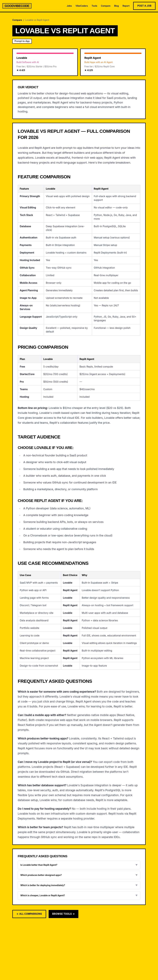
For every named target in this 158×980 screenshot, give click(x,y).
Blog (116, 6)
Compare (106, 6)
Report (126, 6)
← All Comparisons (29, 914)
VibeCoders (82, 6)
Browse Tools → (64, 914)
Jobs (69, 6)
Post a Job (144, 6)
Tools (94, 6)
